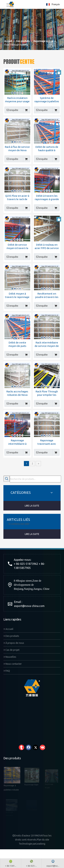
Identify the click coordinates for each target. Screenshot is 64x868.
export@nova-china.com (29, 606)
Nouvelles (10, 657)
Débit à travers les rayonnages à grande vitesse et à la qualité (47, 198)
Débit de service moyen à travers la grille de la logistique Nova (17, 247)
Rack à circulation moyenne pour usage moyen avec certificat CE (17, 100)
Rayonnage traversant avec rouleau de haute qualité (47, 442)
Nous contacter (13, 664)
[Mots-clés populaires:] (7, 479)
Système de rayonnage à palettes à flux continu (47, 100)
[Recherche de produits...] (35, 479)
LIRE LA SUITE (32, 506)
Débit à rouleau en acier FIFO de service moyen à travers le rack (47, 247)
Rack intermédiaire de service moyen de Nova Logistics (47, 344)
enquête (11, 110)
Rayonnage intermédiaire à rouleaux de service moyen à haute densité (17, 442)
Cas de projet (12, 650)
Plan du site (43, 840)
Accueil (8, 629)
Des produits (11, 636)
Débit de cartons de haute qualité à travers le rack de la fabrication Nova (47, 149)
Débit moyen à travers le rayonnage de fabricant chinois (17, 295)
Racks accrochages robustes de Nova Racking (17, 393)
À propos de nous (14, 643)
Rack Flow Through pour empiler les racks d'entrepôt (47, 393)
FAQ (7, 671)
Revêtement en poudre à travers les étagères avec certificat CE (47, 295)
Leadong (41, 844)
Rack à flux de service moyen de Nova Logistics (17, 149)
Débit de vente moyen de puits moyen (17, 344)
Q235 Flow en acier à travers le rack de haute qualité (17, 198)
